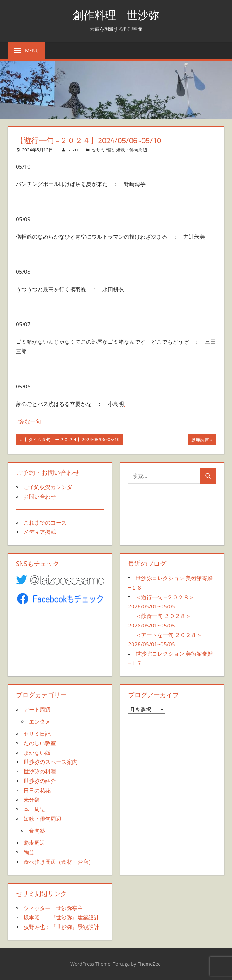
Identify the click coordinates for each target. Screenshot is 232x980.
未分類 (32, 800)
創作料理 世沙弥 (116, 15)
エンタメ (40, 722)
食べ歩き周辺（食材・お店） (59, 862)
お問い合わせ (40, 497)
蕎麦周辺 (34, 843)
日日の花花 (37, 790)
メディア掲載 (40, 532)
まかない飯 (37, 753)
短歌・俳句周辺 (132, 150)
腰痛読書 (200, 440)
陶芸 (29, 852)
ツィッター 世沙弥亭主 (53, 908)
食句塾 (37, 831)
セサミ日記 (103, 150)
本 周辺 (34, 809)
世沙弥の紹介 (40, 781)
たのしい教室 (40, 743)
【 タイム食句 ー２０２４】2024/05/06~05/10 (71, 440)
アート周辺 (37, 709)
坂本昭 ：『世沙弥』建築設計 (61, 917)
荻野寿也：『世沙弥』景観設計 (61, 927)
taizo (72, 150)
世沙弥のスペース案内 (51, 762)
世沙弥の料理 (40, 771)
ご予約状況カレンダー (51, 487)
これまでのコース (45, 523)
